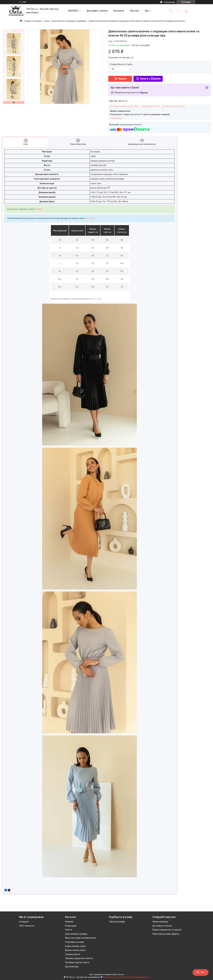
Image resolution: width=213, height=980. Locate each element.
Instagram (24, 922)
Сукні (47, 21)
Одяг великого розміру (76, 934)
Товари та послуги (33, 21)
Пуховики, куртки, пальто (77, 962)
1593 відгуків (169, 2)
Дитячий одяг (72, 967)
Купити (122, 79)
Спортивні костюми (74, 942)
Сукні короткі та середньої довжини (69, 21)
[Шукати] (171, 11)
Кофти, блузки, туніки (75, 946)
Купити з (150, 79)
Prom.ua (121, 975)
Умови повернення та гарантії (167, 930)
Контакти (119, 11)
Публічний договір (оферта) (166, 934)
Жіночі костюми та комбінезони (80, 938)
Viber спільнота (27, 926)
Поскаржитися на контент (115, 977)
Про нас (135, 11)
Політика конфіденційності (138, 977)
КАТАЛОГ (73, 11)
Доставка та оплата (162, 926)
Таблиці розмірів (117, 922)
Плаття (69, 930)
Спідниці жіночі (73, 954)
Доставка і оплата (97, 11)
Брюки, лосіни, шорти (75, 950)
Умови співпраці (160, 922)
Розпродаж (71, 926)
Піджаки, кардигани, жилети (79, 958)
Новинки (69, 922)
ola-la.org (90, 218)
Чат (201, 972)
